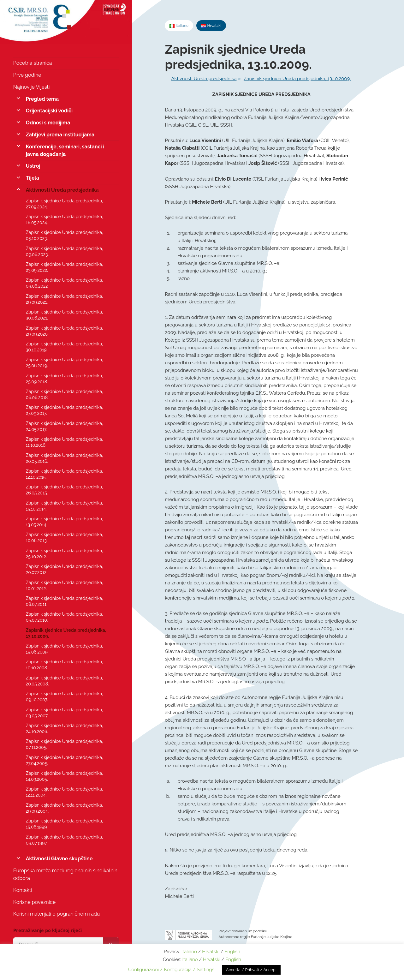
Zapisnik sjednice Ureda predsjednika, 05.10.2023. (64, 235)
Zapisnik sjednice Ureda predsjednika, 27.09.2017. (64, 410)
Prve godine (27, 75)
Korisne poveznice (34, 902)
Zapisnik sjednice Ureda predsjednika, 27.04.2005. (64, 760)
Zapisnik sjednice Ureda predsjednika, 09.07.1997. (64, 840)
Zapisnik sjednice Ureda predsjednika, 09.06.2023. (64, 251)
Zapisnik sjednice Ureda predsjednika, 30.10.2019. (64, 347)
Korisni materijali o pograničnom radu (57, 914)
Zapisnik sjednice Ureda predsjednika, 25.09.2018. (64, 379)
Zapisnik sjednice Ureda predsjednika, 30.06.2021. (64, 315)
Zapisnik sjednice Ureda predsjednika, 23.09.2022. (64, 267)
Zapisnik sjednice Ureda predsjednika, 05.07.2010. (64, 617)
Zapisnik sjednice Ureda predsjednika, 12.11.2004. (64, 792)
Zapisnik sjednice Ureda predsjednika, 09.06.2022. (64, 283)
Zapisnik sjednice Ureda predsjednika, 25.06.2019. (64, 363)
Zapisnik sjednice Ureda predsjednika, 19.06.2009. (64, 649)
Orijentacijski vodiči (49, 111)
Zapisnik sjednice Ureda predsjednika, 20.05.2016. (64, 458)
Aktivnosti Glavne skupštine (59, 859)
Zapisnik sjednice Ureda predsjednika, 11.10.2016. (64, 442)
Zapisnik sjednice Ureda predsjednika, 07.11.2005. (64, 744)
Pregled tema (42, 99)
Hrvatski (211, 952)
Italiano (189, 952)
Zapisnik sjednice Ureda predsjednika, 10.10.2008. (64, 665)
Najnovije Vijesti (32, 87)
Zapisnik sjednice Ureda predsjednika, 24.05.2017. (64, 426)
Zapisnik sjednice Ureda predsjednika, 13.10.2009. (66, 633)
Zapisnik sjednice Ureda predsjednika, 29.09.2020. (64, 331)
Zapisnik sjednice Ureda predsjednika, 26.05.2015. (64, 490)
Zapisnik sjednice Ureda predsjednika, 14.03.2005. (64, 776)
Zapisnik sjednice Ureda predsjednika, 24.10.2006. (64, 729)
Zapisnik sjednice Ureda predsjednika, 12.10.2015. (64, 474)
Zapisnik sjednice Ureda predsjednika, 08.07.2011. (64, 601)
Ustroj (33, 166)
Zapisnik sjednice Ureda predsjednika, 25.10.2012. (64, 554)
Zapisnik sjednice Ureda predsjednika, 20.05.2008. (64, 681)
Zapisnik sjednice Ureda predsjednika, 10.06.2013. (64, 538)
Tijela (33, 178)
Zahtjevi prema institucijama (60, 135)
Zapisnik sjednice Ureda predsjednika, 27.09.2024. (64, 204)
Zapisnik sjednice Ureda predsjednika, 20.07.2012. (64, 569)
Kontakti (23, 890)
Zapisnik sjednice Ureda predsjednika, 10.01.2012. (64, 586)
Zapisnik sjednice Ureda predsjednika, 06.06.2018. (64, 394)
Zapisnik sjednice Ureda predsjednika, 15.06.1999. (64, 824)
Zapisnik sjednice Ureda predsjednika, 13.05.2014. (64, 522)
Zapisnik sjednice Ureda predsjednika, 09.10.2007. (64, 697)
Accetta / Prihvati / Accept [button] (251, 970)
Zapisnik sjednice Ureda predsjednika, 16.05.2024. (64, 220)
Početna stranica (33, 63)
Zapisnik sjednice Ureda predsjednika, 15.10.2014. (64, 506)
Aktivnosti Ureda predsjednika (62, 190)
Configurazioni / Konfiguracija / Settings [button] (171, 970)
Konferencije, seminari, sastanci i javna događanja (65, 150)
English (232, 952)
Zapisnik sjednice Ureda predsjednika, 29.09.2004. (64, 808)
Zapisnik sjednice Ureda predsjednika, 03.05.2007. (64, 713)
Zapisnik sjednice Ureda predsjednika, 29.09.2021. (64, 299)
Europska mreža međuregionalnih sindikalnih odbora (65, 874)
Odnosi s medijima (48, 123)
